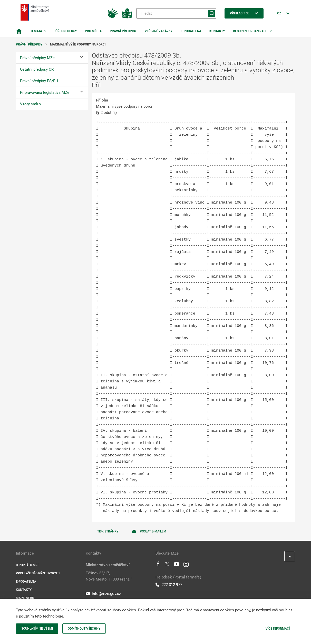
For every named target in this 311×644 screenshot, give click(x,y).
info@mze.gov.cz (103, 594)
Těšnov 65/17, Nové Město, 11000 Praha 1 (109, 576)
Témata (36, 31)
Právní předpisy (123, 31)
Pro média (93, 31)
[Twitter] (167, 565)
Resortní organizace (250, 31)
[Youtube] (177, 565)
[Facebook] (158, 565)
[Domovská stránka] (19, 31)
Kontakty (217, 31)
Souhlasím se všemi (37, 629)
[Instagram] (186, 565)
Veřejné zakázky (159, 31)
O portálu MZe (28, 565)
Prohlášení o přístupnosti (38, 573)
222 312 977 (169, 585)
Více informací (278, 629)
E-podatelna (191, 31)
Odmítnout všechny (84, 629)
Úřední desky (66, 31)
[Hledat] (176, 13)
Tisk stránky (108, 531)
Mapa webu (25, 598)
